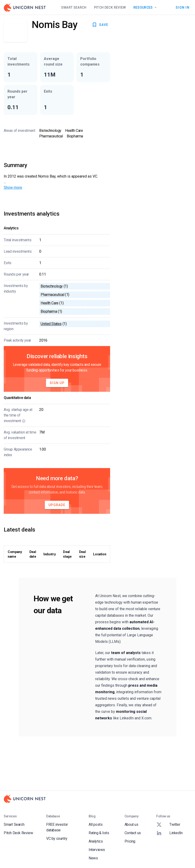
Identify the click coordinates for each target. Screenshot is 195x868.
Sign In (183, 7)
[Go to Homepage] (25, 7)
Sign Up (57, 383)
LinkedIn (169, 833)
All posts (96, 824)
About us (131, 824)
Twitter (168, 825)
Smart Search (74, 7)
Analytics (96, 841)
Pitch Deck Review (110, 7)
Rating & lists (99, 833)
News (93, 858)
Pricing (130, 841)
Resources (146, 7)
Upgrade (57, 505)
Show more (13, 187)
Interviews (97, 850)
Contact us (133, 833)
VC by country (57, 838)
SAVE (100, 25)
